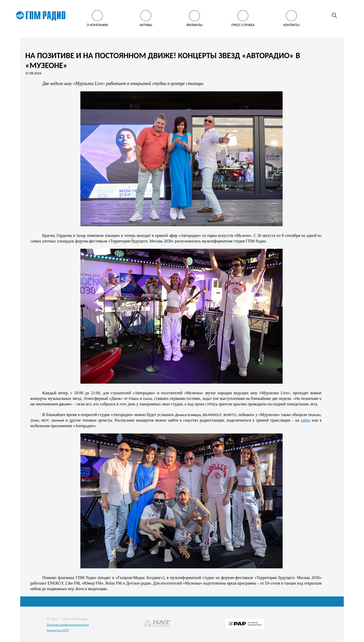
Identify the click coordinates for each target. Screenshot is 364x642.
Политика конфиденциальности (68, 625)
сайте (306, 420)
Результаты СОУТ (58, 630)
